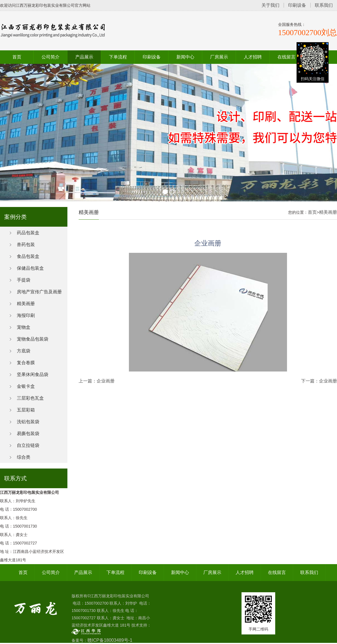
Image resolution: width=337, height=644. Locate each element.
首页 (17, 57)
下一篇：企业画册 (319, 381)
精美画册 (328, 212)
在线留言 (286, 57)
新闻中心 (185, 57)
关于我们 (270, 5)
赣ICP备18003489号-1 (110, 640)
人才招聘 (253, 57)
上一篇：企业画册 (97, 381)
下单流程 (118, 57)
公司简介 (51, 57)
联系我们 (324, 5)
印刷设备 (297, 5)
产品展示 (84, 57)
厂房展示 (219, 57)
